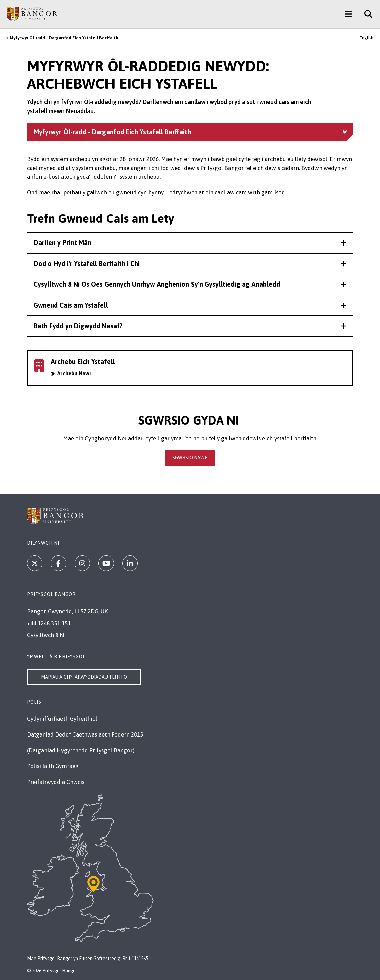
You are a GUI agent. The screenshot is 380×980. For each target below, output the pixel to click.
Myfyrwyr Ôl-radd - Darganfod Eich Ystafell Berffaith (64, 38)
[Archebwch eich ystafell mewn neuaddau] (190, 368)
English (366, 38)
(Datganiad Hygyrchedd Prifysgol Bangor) (81, 750)
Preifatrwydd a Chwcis (56, 782)
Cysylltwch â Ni (46, 635)
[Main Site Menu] (349, 14)
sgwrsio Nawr (190, 458)
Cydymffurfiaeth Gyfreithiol (62, 719)
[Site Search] (366, 14)
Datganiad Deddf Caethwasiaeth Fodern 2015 (85, 734)
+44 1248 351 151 (49, 623)
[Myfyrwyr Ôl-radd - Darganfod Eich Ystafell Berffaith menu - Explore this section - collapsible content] (190, 132)
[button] (190, 243)
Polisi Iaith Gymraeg (53, 766)
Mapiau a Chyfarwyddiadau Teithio (84, 677)
